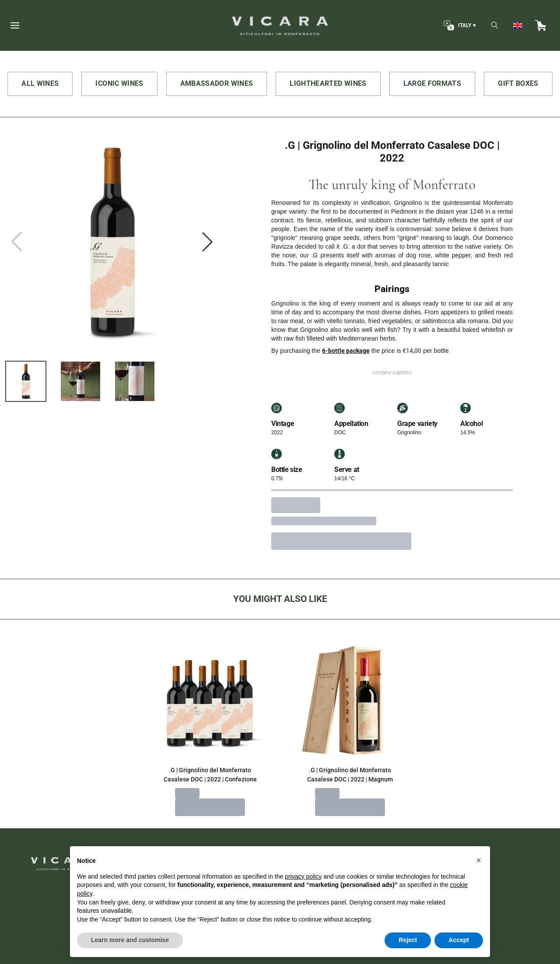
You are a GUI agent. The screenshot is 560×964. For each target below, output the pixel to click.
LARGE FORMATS (432, 83)
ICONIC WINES (119, 83)
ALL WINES (40, 83)
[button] (479, 881)
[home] (280, 25)
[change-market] (459, 25)
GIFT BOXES (518, 83)
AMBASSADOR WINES (217, 83)
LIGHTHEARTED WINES (328, 83)
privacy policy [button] (303, 897)
